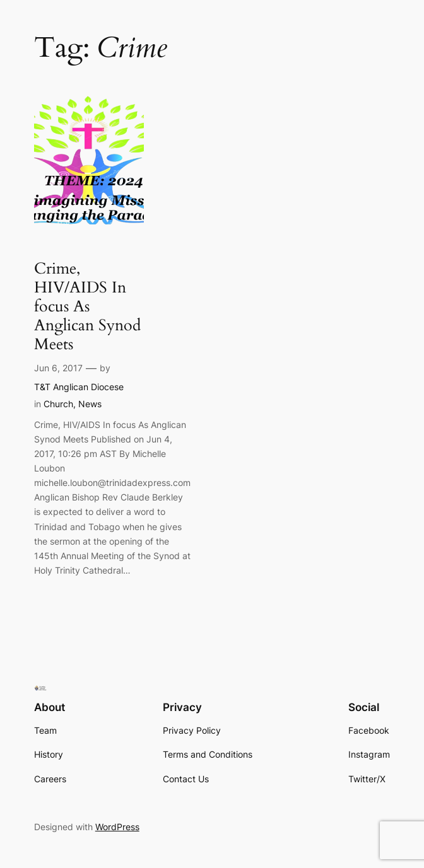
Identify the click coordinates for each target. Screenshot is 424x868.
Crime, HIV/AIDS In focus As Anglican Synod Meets (87, 307)
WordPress (117, 827)
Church (58, 404)
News (90, 404)
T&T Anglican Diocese (79, 387)
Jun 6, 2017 (58, 368)
